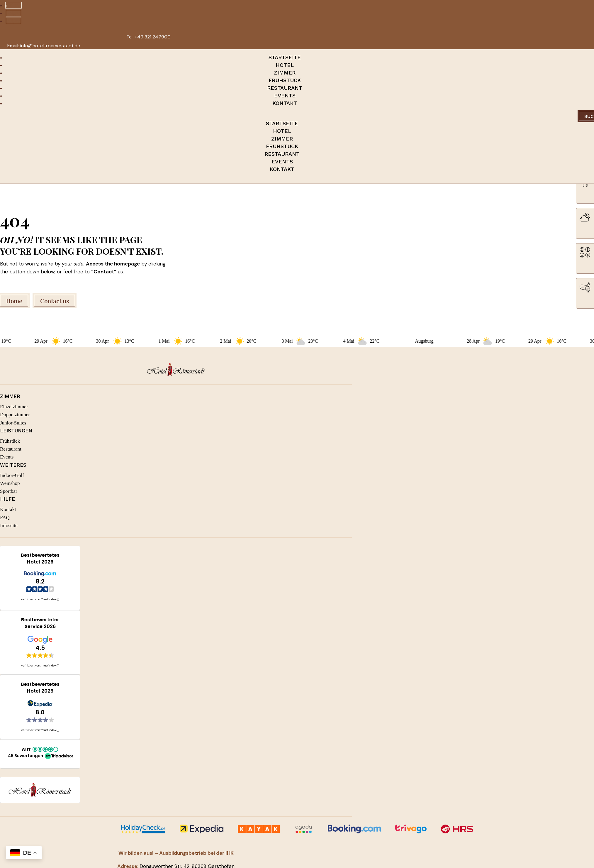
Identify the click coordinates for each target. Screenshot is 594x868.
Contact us (55, 301)
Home (14, 301)
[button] (40, 753)
